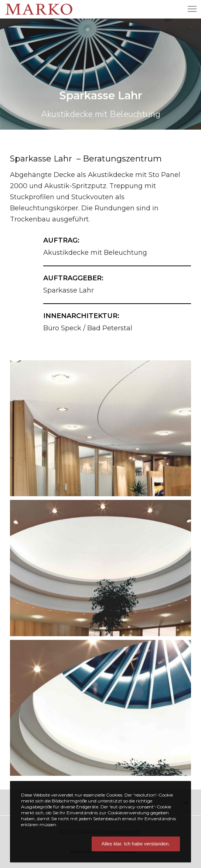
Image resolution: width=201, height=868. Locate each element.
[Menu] (189, 9)
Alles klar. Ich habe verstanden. (136, 844)
